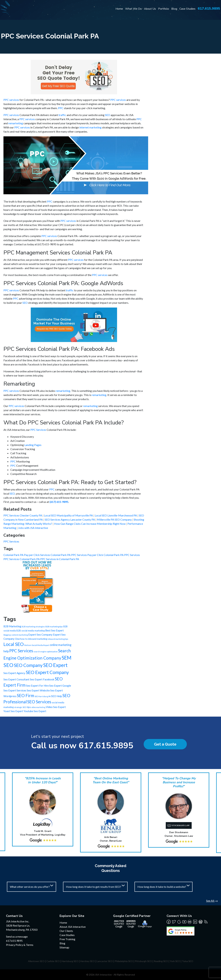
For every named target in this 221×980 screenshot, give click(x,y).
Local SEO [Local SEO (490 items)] (14, 644)
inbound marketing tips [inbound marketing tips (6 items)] (58, 639)
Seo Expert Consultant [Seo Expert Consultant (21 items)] (16, 679)
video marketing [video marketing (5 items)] (38, 707)
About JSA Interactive (73, 927)
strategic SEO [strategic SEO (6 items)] (20, 707)
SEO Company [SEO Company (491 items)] (28, 665)
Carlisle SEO (53, 961)
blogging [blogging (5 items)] (7, 635)
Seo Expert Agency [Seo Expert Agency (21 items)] (14, 673)
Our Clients (66, 931)
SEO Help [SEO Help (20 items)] (57, 696)
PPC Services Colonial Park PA (22, 559)
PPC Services (38, 430)
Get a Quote (165, 744)
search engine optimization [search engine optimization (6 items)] (46, 652)
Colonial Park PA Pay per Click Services (27, 555)
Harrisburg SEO (70, 961)
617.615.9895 (209, 9)
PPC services (11, 100)
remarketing (16, 123)
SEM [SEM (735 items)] (66, 658)
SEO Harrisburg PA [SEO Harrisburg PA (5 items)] (43, 696)
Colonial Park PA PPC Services (69, 555)
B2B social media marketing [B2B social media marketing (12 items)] (31, 631)
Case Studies (187, 9)
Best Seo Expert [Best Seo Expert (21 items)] (54, 630)
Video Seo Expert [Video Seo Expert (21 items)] (56, 707)
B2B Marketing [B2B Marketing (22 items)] (12, 626)
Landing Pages (33, 445)
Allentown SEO (36, 961)
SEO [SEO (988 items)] (8, 665)
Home (119, 9)
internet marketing (90, 127)
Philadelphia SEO (124, 961)
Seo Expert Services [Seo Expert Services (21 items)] (15, 690)
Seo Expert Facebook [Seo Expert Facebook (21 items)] (42, 679)
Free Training (67, 939)
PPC (61, 108)
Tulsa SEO (188, 961)
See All (212, 901)
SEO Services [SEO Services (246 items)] (39, 702)
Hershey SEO (88, 961)
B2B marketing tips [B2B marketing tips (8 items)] (54, 627)
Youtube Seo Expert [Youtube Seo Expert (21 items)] (35, 711)
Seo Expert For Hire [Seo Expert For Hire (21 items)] (37, 686)
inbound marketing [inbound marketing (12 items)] (38, 639)
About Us (150, 9)
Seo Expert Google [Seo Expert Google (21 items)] (60, 686)
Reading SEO (161, 961)
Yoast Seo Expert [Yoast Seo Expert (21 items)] (13, 711)
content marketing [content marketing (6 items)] (20, 635)
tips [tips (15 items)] (29, 707)
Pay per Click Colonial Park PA (106, 555)
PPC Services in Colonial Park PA (60, 559)
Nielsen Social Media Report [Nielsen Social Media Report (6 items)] (37, 645)
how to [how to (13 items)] (24, 639)
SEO (108, 115)
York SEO (175, 961)
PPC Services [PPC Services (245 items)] (21, 651)
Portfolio (164, 9)
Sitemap (64, 947)
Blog (174, 9)
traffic (62, 115)
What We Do (133, 9)
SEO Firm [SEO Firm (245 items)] (26, 695)
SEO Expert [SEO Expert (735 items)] (55, 665)
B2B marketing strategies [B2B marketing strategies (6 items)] (33, 627)
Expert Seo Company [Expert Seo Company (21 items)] (40, 635)
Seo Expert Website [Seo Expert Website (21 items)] (38, 690)
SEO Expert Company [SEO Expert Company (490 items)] (47, 672)
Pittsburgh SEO (143, 961)
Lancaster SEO (105, 961)
